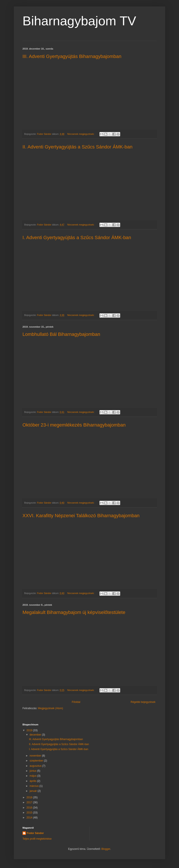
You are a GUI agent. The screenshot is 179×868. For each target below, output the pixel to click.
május (33, 776)
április (33, 781)
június (33, 771)
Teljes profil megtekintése (37, 839)
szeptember (37, 761)
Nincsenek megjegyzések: (81, 134)
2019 (30, 730)
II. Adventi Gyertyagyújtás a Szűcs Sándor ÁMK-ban (78, 147)
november (36, 756)
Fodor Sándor (35, 833)
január (34, 791)
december (36, 735)
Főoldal (76, 702)
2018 (30, 797)
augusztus (36, 766)
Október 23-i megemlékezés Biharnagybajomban (74, 425)
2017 (30, 802)
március (34, 786)
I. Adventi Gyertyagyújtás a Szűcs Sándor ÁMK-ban (77, 238)
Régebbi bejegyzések (143, 702)
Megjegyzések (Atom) (50, 708)
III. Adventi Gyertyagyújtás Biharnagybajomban (72, 56)
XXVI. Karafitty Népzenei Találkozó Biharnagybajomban (81, 516)
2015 (30, 813)
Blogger (106, 849)
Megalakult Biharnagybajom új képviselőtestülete (74, 612)
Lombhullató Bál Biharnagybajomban (61, 334)
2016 (30, 808)
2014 (30, 818)
